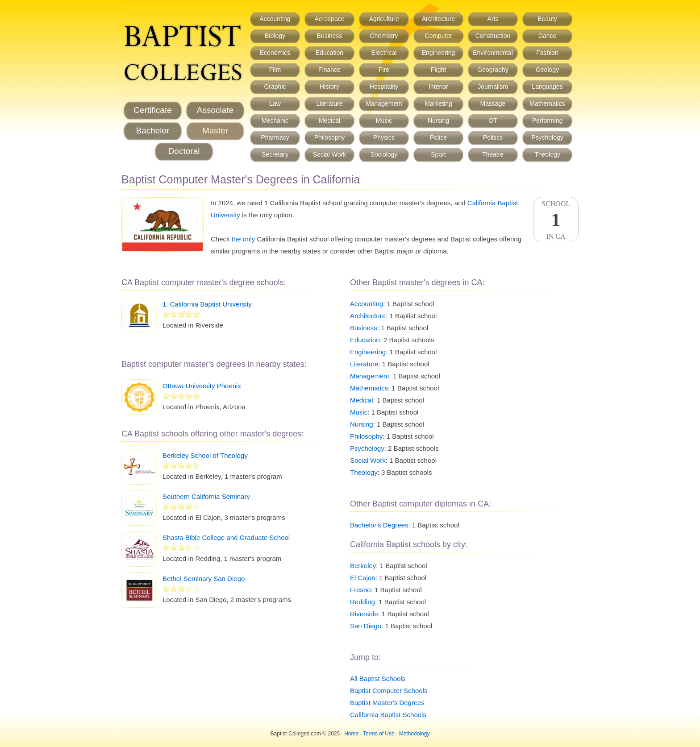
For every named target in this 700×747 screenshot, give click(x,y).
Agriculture (384, 19)
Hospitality (384, 87)
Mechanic (275, 120)
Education (329, 53)
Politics (493, 137)
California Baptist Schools (388, 715)
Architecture (439, 19)
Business (330, 36)
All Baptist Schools (378, 679)
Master (215, 131)
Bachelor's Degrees (379, 525)
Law (275, 104)
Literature (329, 104)
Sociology (384, 154)
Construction (493, 36)
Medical (329, 120)
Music (384, 120)
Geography (493, 70)
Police (438, 137)
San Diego (366, 626)
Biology (275, 36)
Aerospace (330, 19)
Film (275, 70)
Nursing (438, 120)
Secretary (275, 154)
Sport (438, 154)
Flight (438, 70)
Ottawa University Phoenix (202, 386)
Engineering (439, 53)
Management (384, 104)
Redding (362, 602)
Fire (384, 70)
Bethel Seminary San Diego (204, 579)
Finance (329, 70)
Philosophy (330, 137)
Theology (547, 154)
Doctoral (184, 151)
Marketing (438, 104)
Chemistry (384, 36)
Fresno (360, 590)
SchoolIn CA (556, 220)
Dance (547, 36)
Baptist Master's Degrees (387, 703)
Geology (547, 70)
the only (244, 239)
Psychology (547, 137)
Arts (493, 19)
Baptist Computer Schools (389, 691)
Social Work (329, 154)
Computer (438, 36)
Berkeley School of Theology (205, 455)
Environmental (493, 53)
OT (493, 120)
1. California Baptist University (207, 304)
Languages (547, 87)
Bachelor (153, 131)
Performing (547, 120)
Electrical (384, 53)
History (329, 87)
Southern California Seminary (206, 496)
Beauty (547, 19)
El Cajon (363, 578)
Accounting (275, 19)
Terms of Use (379, 734)
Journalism (493, 87)
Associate (215, 110)
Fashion (547, 53)
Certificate (153, 110)
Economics (275, 53)
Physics (384, 137)
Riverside (364, 614)
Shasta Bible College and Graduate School (226, 537)
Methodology (415, 734)
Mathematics (547, 104)
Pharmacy (275, 137)
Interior (438, 87)
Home (351, 734)
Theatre (493, 154)
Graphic (275, 87)
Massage (493, 104)
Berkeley (363, 566)
